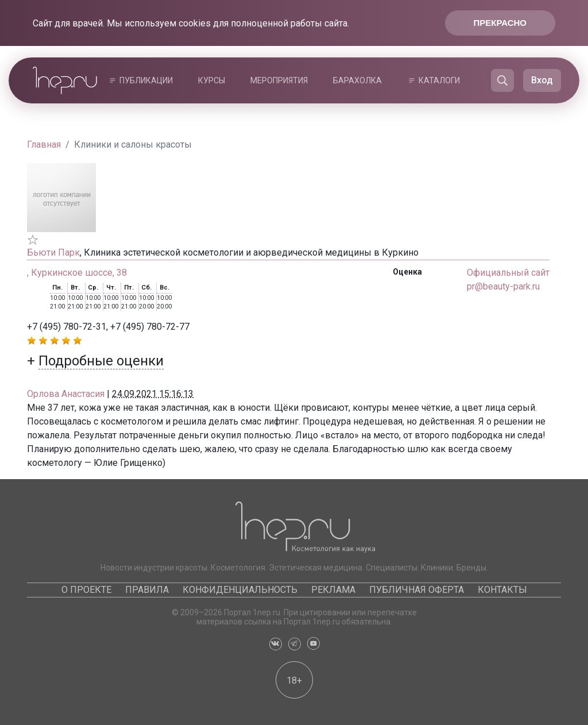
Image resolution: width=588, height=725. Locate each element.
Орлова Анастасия (66, 394)
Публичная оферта (417, 590)
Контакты (502, 590)
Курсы (212, 80)
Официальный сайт (508, 273)
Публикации (146, 80)
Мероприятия (279, 80)
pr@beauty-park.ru (503, 286)
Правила (147, 590)
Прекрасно (500, 23)
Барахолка (357, 80)
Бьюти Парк (53, 252)
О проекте (86, 590)
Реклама (333, 590)
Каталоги (439, 80)
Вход (542, 80)
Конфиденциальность (240, 590)
